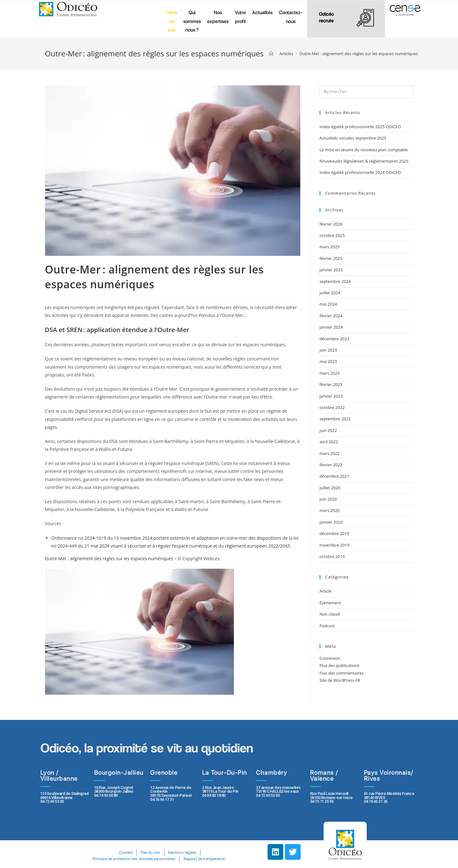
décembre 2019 (334, 533)
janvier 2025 (331, 270)
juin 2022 (328, 430)
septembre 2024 (335, 281)
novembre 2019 (334, 545)
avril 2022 (329, 442)
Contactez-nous (291, 17)
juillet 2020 (330, 488)
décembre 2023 (334, 339)
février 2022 (331, 465)
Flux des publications (339, 665)
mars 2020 (330, 510)
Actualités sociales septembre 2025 (354, 138)
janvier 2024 (331, 327)
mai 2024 (328, 304)
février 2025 (331, 258)
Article (325, 591)
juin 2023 (328, 350)
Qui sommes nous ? (192, 21)
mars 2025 (330, 247)
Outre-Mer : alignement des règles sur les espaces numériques (110, 558)
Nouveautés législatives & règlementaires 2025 (364, 161)
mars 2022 (330, 453)
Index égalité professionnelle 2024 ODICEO (360, 172)
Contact (125, 852)
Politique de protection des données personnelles (134, 859)
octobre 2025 (332, 235)
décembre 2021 (334, 476)
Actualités (262, 12)
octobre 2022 (332, 407)
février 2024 (331, 316)
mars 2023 (330, 373)
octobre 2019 (332, 556)
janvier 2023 (331, 396)
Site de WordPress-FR (340, 680)
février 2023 (331, 384)
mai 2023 (328, 361)
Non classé (330, 614)
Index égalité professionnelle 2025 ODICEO (360, 127)
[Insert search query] (366, 92)
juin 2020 (328, 499)
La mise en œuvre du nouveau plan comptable (364, 150)
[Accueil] (271, 54)
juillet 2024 (330, 293)
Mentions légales (182, 852)
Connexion (330, 658)
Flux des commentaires (342, 673)
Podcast (327, 626)
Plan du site (150, 852)
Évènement (330, 603)
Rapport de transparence (204, 859)
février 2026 (331, 224)
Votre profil (240, 17)
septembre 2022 (335, 419)
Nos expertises (218, 17)
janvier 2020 (331, 522)
